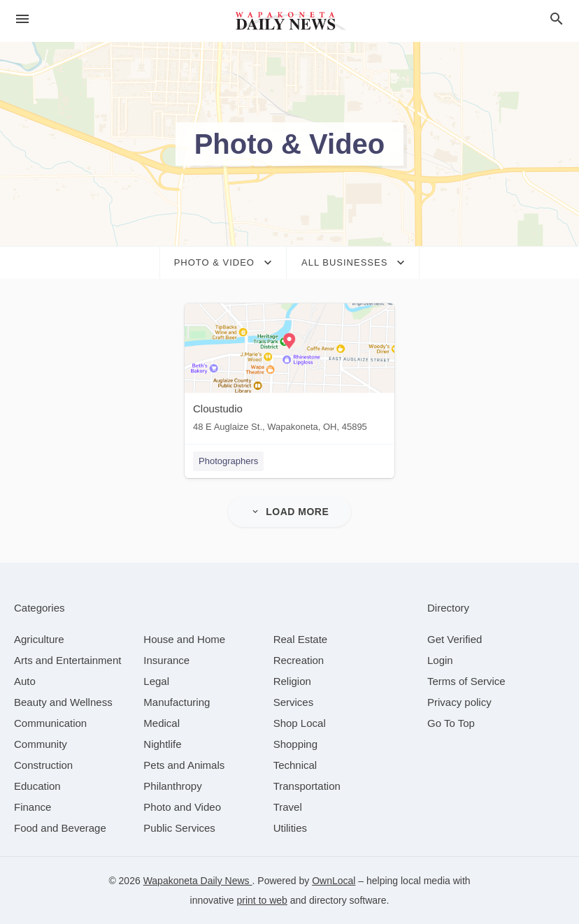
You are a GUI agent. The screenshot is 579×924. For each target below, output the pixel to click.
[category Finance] (33, 807)
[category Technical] (295, 765)
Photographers (228, 461)
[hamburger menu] (22, 19)
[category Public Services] (179, 828)
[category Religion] (292, 681)
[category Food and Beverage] (60, 828)
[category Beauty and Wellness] (63, 702)
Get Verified (455, 639)
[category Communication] (50, 723)
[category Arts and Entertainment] (67, 660)
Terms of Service (466, 681)
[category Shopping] (295, 744)
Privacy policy (459, 702)
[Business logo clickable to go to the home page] (289, 21)
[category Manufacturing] (177, 702)
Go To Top (451, 723)
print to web (262, 900)
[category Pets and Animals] (184, 765)
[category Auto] (25, 681)
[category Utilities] (290, 828)
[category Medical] (162, 723)
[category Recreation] (299, 660)
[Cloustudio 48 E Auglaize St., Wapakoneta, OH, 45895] (289, 371)
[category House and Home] (184, 639)
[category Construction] (43, 765)
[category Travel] (288, 807)
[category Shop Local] (300, 723)
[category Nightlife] (162, 744)
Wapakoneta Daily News (198, 881)
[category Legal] (156, 681)
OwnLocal (334, 881)
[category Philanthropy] (172, 786)
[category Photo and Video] (182, 807)
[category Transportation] (307, 786)
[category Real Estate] (301, 639)
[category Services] (294, 702)
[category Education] (37, 786)
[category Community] (41, 744)
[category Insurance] (166, 660)
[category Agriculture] (39, 639)
